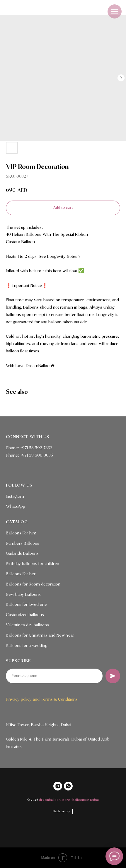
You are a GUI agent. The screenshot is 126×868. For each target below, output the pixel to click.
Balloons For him (21, 533)
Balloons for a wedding (27, 646)
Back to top (63, 812)
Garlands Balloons (22, 554)
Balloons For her (21, 574)
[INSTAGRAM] (58, 786)
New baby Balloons (23, 595)
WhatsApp (16, 507)
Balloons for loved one (26, 605)
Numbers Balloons (23, 544)
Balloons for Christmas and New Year (40, 635)
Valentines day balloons (27, 625)
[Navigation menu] (115, 11)
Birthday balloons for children (33, 564)
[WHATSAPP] (68, 786)
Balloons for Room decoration (33, 584)
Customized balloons (25, 615)
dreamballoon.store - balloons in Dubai (69, 800)
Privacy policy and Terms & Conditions (42, 699)
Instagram (15, 497)
